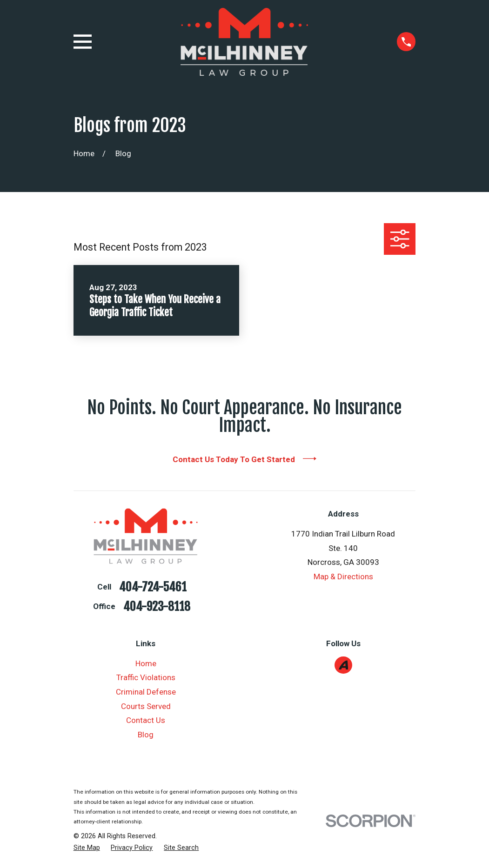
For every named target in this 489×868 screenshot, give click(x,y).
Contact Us (146, 720)
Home (146, 663)
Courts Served (146, 706)
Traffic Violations (146, 677)
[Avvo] (343, 665)
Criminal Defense (146, 692)
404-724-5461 (153, 587)
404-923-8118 (157, 607)
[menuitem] (87, 848)
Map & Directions (343, 576)
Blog (146, 735)
